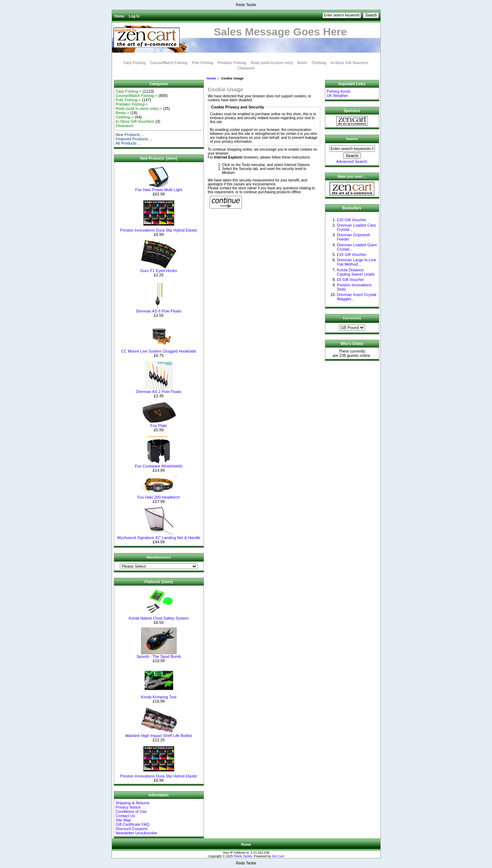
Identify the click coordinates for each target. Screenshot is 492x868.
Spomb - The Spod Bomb (159, 655)
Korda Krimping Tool (159, 695)
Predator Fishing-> (132, 104)
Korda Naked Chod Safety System (159, 616)
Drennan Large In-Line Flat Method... (356, 262)
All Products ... (128, 143)
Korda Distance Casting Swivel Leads (355, 272)
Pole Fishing (202, 63)
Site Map (123, 820)
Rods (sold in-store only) (272, 63)
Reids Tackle (243, 856)
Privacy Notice (128, 807)
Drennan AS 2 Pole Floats (159, 390)
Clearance (246, 68)
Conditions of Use (131, 811)
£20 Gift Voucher (351, 220)
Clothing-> (125, 117)
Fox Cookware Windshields (159, 464)
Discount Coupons (132, 829)
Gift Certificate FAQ (133, 824)
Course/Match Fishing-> (137, 96)
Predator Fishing (232, 63)
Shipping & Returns (133, 803)
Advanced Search (352, 161)
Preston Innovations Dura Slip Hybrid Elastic (159, 228)
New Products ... (130, 135)
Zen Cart (278, 856)
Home (120, 16)
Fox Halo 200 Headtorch (159, 495)
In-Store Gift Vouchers (349, 63)
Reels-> (122, 113)
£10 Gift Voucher (351, 254)
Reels (302, 63)
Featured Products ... (134, 139)
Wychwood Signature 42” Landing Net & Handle (159, 536)
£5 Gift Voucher (350, 280)
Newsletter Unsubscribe (136, 833)
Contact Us (125, 816)
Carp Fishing (134, 63)
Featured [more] (159, 582)
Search (352, 139)
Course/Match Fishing (169, 63)
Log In (134, 16)
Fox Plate (159, 424)
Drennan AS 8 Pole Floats (159, 309)
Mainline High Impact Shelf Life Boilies (159, 734)
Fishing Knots (339, 91)
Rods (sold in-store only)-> (139, 108)
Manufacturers (159, 557)
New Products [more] (159, 158)
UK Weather (337, 96)
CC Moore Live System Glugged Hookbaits (159, 349)
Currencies (352, 318)
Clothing (319, 63)
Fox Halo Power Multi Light (159, 188)
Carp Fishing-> (128, 91)
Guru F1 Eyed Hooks (159, 269)
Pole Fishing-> (128, 100)
